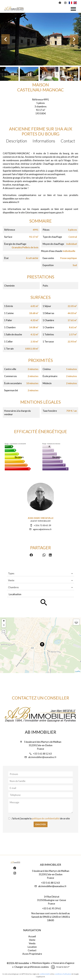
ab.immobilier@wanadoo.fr (42, 757)
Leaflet (78, 671)
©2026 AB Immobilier (18, 963)
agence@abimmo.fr (42, 529)
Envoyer (41, 824)
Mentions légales (41, 963)
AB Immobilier (40, 732)
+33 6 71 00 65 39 (42, 525)
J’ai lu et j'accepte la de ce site (41, 818)
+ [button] (4, 621)
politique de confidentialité (46, 818)
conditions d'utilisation (63, 974)
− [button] (4, 625)
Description (17, 141)
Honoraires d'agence (63, 963)
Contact (68, 141)
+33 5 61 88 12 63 (42, 754)
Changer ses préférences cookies (32, 967)
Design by (63, 967)
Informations (44, 141)
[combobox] (40, 573)
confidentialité (45, 974)
